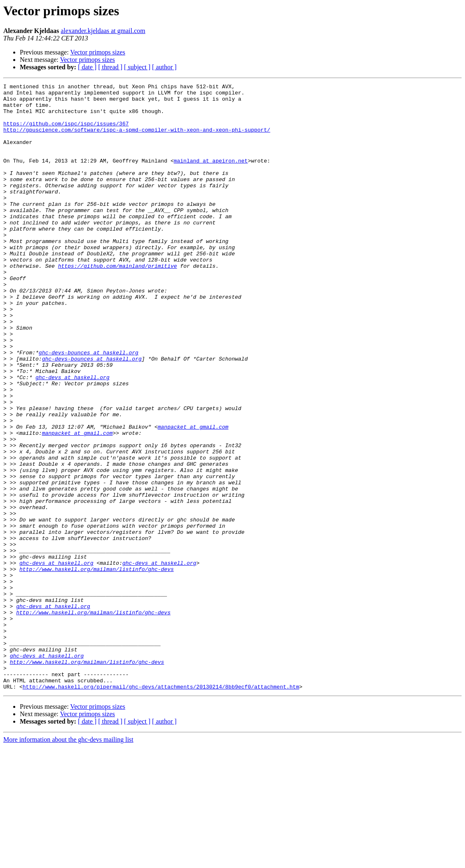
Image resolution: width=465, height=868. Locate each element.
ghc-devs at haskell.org (72, 436)
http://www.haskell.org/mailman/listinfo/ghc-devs (96, 667)
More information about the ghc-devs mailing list (68, 861)
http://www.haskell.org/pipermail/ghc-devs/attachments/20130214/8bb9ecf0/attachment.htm (161, 808)
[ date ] (87, 67)
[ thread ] (110, 67)
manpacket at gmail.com (193, 496)
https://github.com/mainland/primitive (118, 303)
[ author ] (164, 67)
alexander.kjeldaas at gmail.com (103, 31)
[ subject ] (137, 67)
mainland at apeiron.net (210, 177)
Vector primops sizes (97, 52)
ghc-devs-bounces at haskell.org (89, 407)
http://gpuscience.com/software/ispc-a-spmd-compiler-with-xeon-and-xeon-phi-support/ (137, 139)
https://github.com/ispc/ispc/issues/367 (66, 132)
